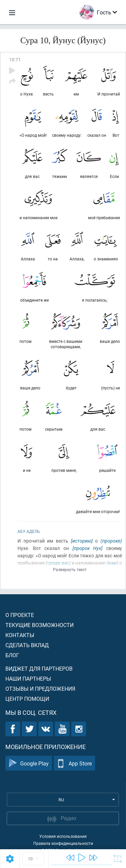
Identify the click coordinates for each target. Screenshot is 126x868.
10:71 (15, 59)
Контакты (20, 635)
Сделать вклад (27, 645)
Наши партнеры (28, 678)
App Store (74, 763)
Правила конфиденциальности (63, 843)
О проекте (20, 615)
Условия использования (63, 836)
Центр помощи (27, 699)
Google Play (29, 763)
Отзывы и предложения (40, 689)
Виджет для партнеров (39, 668)
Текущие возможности (39, 625)
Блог (12, 655)
